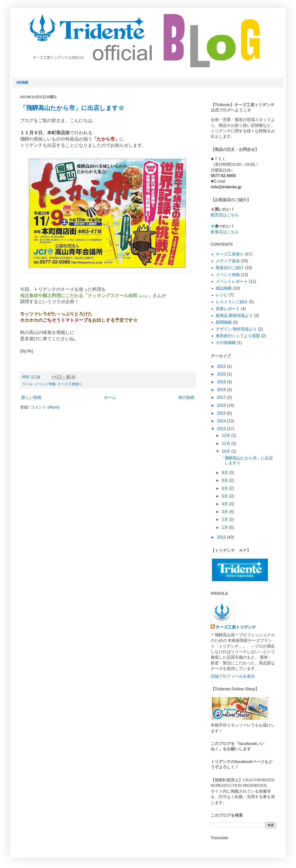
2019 (222, 382)
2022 (222, 366)
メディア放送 (228, 261)
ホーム (110, 397)
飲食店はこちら (225, 232)
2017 (222, 397)
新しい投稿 (31, 397)
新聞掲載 (224, 322)
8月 (225, 480)
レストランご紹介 (232, 302)
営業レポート (228, 309)
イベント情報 (45, 384)
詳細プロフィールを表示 (233, 676)
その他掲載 (226, 343)
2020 (222, 374)
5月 (225, 496)
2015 (222, 413)
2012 (222, 537)
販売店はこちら (225, 215)
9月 (225, 473)
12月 (227, 436)
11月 (227, 444)
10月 (227, 451)
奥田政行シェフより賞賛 (238, 336)
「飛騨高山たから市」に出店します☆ (72, 108)
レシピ (222, 295)
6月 (225, 488)
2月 (225, 519)
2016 (222, 405)
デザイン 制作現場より (236, 329)
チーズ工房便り (70, 384)
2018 (222, 390)
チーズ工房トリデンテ (236, 627)
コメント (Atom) (45, 407)
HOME (23, 83)
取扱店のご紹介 (230, 268)
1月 (225, 527)
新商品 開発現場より (234, 316)
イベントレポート (232, 281)
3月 (225, 512)
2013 (222, 429)
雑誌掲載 (224, 288)
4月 (225, 504)
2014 (222, 421)
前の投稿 (186, 397)
